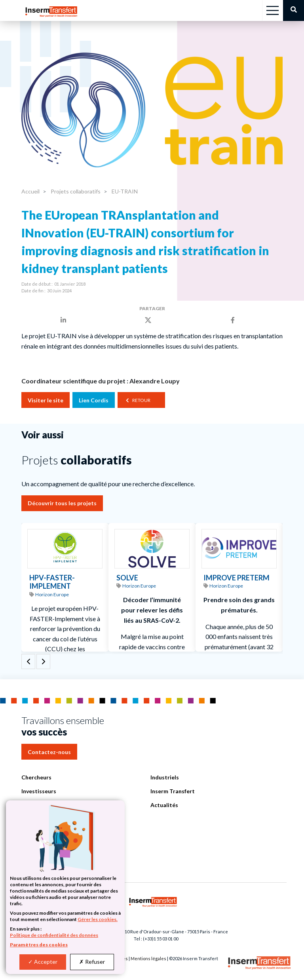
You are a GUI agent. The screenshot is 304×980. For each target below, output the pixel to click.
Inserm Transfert (173, 791)
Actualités (164, 805)
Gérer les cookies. (98, 919)
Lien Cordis (94, 400)
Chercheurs (36, 777)
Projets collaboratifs (75, 191)
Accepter (43, 962)
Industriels (165, 777)
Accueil (30, 191)
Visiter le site (46, 400)
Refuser (92, 962)
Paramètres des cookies (39, 945)
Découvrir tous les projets (62, 503)
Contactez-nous (49, 752)
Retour (141, 400)
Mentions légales (148, 958)
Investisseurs (39, 791)
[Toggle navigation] (273, 10)
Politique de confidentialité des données (54, 935)
